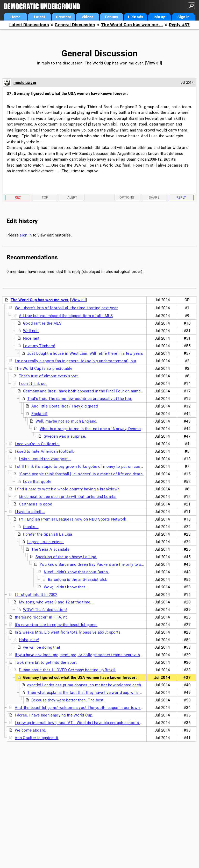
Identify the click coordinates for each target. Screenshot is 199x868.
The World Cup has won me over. (114, 63)
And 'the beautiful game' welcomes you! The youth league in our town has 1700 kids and (94, 708)
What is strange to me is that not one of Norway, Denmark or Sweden (102, 429)
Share (154, 197)
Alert (72, 197)
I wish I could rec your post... (45, 459)
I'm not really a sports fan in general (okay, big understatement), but (76, 361)
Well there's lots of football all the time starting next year (66, 308)
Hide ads (136, 17)
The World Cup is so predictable (44, 369)
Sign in (183, 17)
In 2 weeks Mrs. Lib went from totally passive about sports (68, 632)
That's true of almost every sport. (49, 376)
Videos (88, 17)
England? (39, 414)
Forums (111, 17)
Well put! (31, 331)
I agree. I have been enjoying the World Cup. (54, 715)
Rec (18, 197)
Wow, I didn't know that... (66, 587)
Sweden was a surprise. (65, 436)
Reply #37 (179, 25)
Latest (40, 17)
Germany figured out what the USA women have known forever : (80, 678)
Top (45, 197)
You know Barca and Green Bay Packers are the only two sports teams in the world (114, 564)
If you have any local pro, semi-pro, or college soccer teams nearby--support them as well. (96, 655)
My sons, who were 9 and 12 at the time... (56, 602)
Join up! (159, 17)
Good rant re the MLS (42, 323)
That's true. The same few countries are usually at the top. (80, 399)
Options (127, 197)
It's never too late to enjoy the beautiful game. (56, 625)
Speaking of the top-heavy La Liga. (66, 557)
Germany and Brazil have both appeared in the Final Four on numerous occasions (96, 391)
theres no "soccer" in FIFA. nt (41, 617)
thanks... (31, 527)
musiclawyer (25, 83)
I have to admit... (30, 512)
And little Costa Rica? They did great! (65, 406)
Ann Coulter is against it (37, 738)
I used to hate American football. (44, 451)
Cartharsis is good (35, 504)
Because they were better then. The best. (68, 700)
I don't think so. (33, 384)
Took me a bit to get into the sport (46, 662)
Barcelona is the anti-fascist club (78, 580)
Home (15, 17)
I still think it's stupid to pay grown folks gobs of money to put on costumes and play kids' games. (103, 466)
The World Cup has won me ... (132, 25)
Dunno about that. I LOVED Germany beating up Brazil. (67, 670)
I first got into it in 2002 (36, 595)
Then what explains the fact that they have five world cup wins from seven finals (99, 693)
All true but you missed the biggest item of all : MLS (66, 316)
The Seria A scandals (50, 549)
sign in (26, 235)
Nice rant (31, 338)
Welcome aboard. (31, 730)
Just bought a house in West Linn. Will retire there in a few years (85, 353)
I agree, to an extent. (46, 542)
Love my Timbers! (39, 346)
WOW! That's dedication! (45, 610)
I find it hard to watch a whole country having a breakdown (67, 489)
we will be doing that (42, 647)
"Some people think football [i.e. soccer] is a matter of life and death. (81, 474)
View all (154, 63)
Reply (181, 197)
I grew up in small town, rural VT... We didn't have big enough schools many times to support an (101, 723)
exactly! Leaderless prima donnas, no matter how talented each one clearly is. (97, 685)
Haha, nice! (29, 640)
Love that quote (37, 482)
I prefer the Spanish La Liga (48, 534)
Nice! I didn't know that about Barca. (76, 572)
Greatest (63, 17)
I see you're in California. (37, 444)
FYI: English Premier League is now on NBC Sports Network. (73, 519)
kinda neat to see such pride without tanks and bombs (68, 497)
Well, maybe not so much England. (66, 421)
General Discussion (75, 25)
